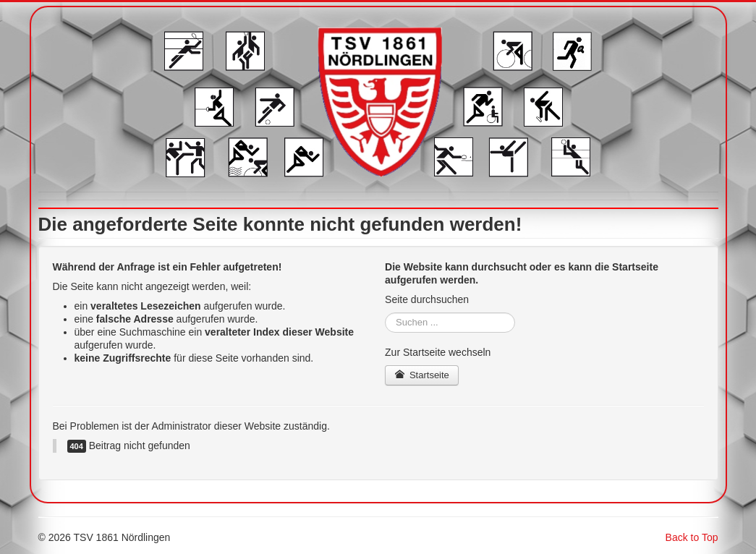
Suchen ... (385, 313)
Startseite (422, 375)
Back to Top (692, 537)
